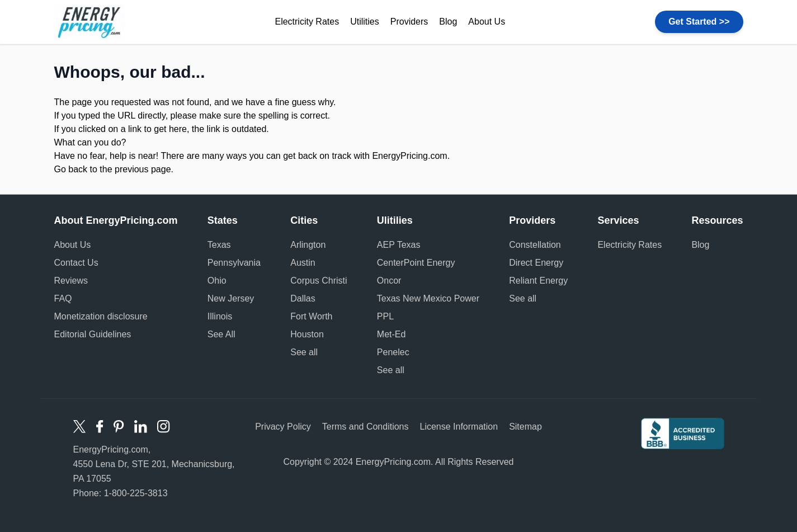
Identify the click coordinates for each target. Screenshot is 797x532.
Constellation (535, 245)
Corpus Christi (319, 281)
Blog (448, 22)
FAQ (63, 298)
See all (304, 352)
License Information (459, 427)
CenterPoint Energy (416, 263)
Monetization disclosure (101, 316)
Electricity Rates (307, 22)
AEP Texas (399, 245)
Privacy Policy (283, 427)
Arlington (308, 245)
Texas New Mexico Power (428, 298)
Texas (219, 245)
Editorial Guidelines (93, 334)
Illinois (220, 316)
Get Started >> (699, 22)
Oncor (389, 281)
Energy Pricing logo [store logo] (90, 22)
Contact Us (76, 263)
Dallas (303, 298)
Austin (303, 263)
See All (221, 334)
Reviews (71, 281)
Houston (307, 334)
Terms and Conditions (366, 427)
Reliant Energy (538, 281)
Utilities (365, 22)
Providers (409, 22)
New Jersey (231, 298)
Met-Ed (392, 334)
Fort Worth (311, 316)
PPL (385, 316)
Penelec (393, 352)
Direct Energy (536, 263)
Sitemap (525, 427)
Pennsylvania (234, 263)
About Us (487, 22)
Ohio (217, 281)
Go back (71, 169)
